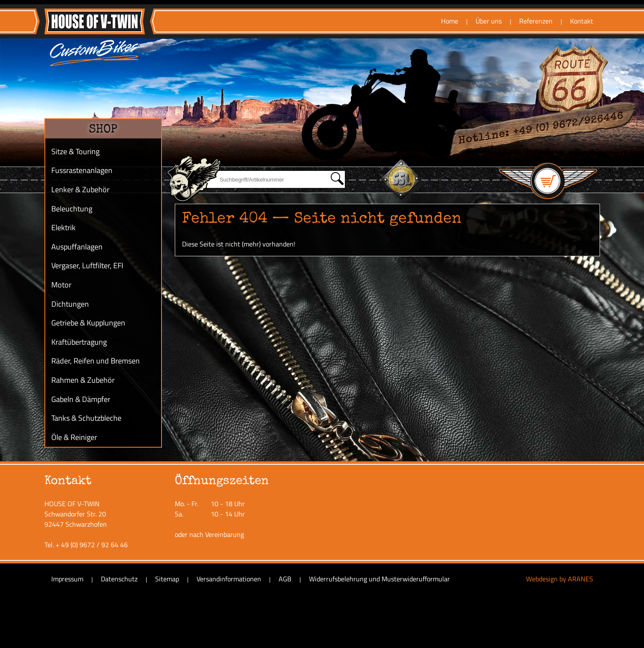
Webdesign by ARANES (560, 579)
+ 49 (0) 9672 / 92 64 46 (92, 545)
